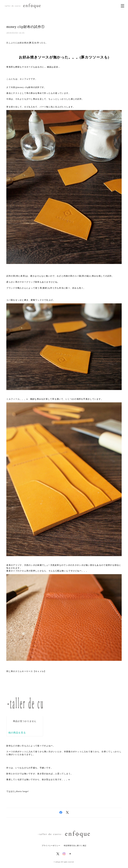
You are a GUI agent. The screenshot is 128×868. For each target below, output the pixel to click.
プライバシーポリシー (51, 846)
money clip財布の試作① (25, 27)
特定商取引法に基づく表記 (75, 846)
